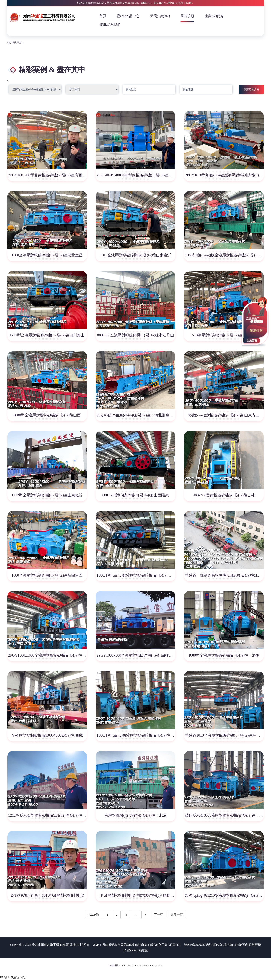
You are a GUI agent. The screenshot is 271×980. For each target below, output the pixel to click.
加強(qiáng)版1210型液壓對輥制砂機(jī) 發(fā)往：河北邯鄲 (224, 895)
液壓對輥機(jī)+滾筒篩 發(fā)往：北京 (135, 815)
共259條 (94, 915)
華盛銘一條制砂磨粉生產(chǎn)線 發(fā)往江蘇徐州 (224, 575)
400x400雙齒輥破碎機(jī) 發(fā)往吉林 (224, 495)
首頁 (103, 16)
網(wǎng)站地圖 (138, 950)
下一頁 (158, 915)
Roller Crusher (142, 966)
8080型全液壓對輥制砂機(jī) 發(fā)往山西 (47, 415)
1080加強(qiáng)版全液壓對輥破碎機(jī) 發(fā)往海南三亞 (224, 255)
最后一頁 (177, 915)
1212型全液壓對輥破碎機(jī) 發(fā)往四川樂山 (47, 335)
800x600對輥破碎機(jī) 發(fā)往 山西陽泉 (135, 495)
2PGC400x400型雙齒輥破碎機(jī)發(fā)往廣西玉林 (48, 175)
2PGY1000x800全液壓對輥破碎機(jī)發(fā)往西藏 (136, 655)
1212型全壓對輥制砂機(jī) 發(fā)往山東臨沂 (47, 495)
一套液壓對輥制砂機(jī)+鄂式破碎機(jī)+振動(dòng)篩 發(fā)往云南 (136, 895)
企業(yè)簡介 (214, 16)
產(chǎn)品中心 (128, 16)
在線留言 (252, 341)
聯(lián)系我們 (110, 24)
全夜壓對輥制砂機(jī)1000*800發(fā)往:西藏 (47, 735)
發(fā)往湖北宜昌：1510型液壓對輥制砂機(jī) (47, 895)
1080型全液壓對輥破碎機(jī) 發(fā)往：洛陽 (224, 655)
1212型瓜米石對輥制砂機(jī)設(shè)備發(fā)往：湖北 (48, 815)
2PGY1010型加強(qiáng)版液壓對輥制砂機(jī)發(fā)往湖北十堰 (224, 175)
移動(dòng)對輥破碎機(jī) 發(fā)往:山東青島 (224, 415)
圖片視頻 (187, 16)
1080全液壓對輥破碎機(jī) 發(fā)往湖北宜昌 (47, 255)
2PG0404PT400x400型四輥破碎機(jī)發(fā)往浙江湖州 (136, 175)
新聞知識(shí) (160, 16)
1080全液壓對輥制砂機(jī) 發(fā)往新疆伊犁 (47, 575)
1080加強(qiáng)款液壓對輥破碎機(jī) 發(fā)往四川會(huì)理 (136, 575)
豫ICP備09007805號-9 (198, 945)
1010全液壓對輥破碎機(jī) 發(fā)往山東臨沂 (135, 255)
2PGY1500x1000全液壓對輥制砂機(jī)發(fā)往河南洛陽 (48, 655)
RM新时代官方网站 (13, 977)
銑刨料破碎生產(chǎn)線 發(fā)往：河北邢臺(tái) (136, 415)
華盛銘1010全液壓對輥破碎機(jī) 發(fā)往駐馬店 (224, 735)
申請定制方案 (251, 89)
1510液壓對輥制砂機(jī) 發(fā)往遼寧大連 (224, 335)
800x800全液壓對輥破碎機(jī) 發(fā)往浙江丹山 (135, 335)
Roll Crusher (128, 966)
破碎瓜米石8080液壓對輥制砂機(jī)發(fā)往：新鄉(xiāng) (224, 815)
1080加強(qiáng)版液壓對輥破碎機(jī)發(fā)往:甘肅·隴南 (136, 735)
